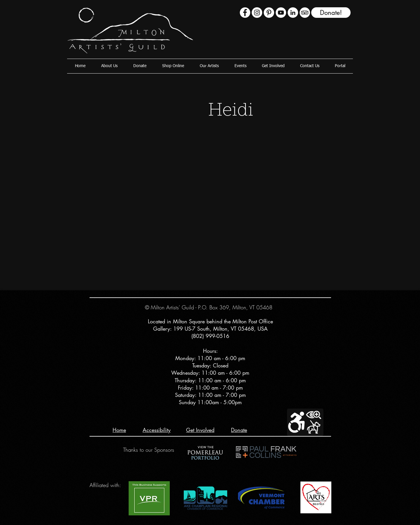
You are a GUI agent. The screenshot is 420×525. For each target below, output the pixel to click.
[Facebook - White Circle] (245, 13)
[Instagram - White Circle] (257, 13)
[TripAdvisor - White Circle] (305, 13)
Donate (239, 430)
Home (119, 430)
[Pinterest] (269, 13)
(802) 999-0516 (210, 336)
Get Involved (200, 430)
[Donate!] (331, 13)
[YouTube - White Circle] (281, 13)
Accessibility (157, 430)
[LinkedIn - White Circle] (293, 13)
